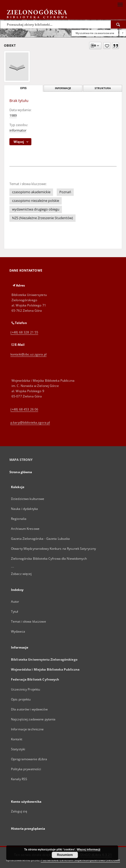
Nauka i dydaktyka (24, 509)
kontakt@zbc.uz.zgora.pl (28, 354)
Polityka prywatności (26, 769)
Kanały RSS (19, 779)
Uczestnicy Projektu (25, 689)
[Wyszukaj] (118, 24)
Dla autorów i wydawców (29, 709)
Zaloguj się (19, 811)
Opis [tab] (23, 88)
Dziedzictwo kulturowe (28, 499)
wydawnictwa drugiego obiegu (36, 209)
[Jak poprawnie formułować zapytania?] (123, 33)
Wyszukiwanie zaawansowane (95, 33)
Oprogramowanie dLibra (29, 759)
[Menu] (120, 4)
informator (18, 130)
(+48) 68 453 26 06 (24, 409)
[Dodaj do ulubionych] (107, 46)
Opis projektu (21, 699)
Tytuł (15, 611)
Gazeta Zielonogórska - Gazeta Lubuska (40, 539)
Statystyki (18, 749)
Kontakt (17, 739)
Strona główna (21, 472)
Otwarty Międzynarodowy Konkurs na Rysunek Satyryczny (53, 549)
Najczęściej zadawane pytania (33, 719)
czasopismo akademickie (31, 192)
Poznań (65, 192)
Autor (15, 602)
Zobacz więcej (21, 574)
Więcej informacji (88, 849)
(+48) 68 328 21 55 (24, 332)
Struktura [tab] (103, 88)
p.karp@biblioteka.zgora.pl (30, 422)
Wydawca (18, 631)
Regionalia (19, 519)
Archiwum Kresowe (25, 529)
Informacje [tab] (63, 88)
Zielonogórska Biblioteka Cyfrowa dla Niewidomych (49, 559)
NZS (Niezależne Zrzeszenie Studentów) (42, 218)
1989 (13, 115)
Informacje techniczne (27, 729)
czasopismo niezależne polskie (36, 201)
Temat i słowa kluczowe (28, 621)
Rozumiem (65, 855)
